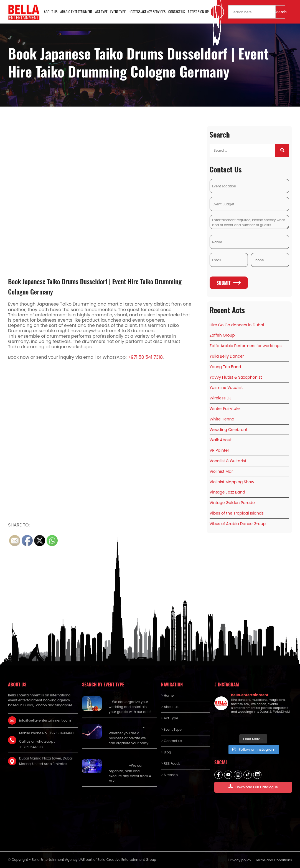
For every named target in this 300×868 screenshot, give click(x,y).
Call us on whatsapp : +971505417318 (37, 744)
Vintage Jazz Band (227, 492)
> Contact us (172, 741)
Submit (229, 283)
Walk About (221, 440)
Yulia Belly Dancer (227, 356)
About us (51, 12)
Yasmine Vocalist (226, 387)
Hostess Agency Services (147, 12)
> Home (167, 695)
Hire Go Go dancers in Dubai (237, 325)
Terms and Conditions (274, 860)
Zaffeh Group (222, 335)
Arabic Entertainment (76, 12)
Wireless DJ (221, 398)
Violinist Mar (221, 471)
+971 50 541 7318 (145, 357)
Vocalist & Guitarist (228, 461)
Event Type (118, 12)
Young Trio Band (225, 367)
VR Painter (219, 450)
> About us (170, 707)
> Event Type (171, 729)
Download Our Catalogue (253, 787)
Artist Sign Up (198, 12)
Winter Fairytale (225, 409)
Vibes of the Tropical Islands (237, 513)
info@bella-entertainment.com (45, 720)
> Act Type (170, 718)
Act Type (101, 12)
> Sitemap (169, 775)
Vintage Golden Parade (232, 503)
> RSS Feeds (171, 764)
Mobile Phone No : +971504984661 (47, 733)
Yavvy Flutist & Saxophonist (236, 377)
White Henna (222, 419)
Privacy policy (240, 860)
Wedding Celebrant (229, 430)
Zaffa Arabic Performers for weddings (246, 346)
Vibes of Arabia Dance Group (238, 524)
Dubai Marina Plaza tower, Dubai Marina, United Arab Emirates (46, 761)
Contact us (177, 12)
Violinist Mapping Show (232, 482)
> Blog (166, 752)
